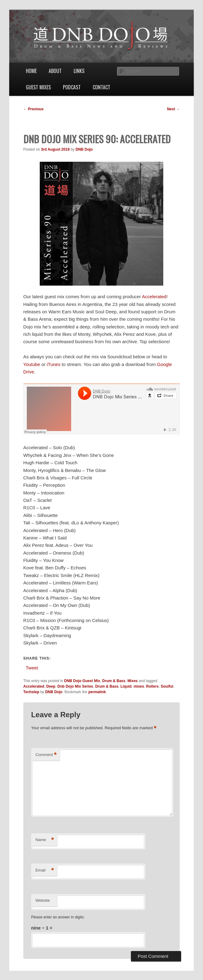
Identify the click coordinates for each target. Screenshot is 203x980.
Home (31, 71)
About (55, 71)
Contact (101, 87)
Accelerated (154, 297)
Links (79, 71)
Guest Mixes (38, 87)
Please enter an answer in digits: (58, 917)
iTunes (54, 364)
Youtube (32, 364)
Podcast (72, 87)
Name (45, 840)
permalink (97, 692)
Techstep (31, 692)
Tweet (32, 667)
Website (43, 900)
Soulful (167, 686)
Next (173, 109)
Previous (34, 109)
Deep (51, 686)
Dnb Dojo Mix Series (75, 686)
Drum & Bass (114, 681)
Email (45, 870)
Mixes (133, 681)
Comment (46, 755)
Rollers (152, 686)
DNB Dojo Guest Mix (82, 681)
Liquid (126, 686)
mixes (139, 686)
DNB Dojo (84, 149)
